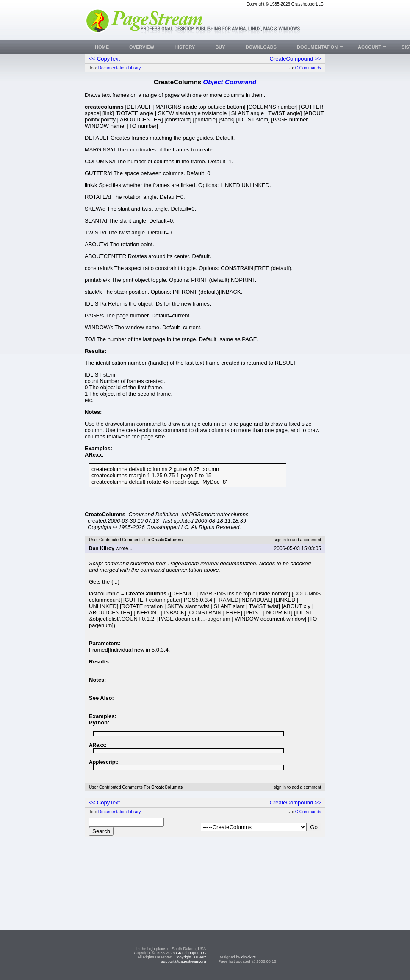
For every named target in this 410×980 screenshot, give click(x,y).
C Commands (308, 68)
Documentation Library (120, 68)
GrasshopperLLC (191, 953)
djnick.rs (249, 957)
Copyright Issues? (190, 957)
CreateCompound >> (295, 59)
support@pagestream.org (183, 961)
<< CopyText (104, 59)
